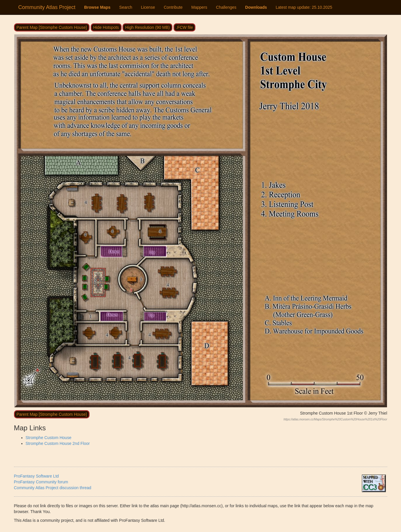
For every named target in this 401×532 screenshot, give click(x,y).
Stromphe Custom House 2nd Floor (58, 443)
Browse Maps (97, 7)
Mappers (199, 7)
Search (126, 7)
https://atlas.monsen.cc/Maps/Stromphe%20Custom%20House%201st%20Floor (335, 419)
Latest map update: (304, 7)
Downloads (256, 7)
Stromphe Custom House (49, 438)
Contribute (173, 7)
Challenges (226, 7)
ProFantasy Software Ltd (36, 476)
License (148, 7)
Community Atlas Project (47, 7)
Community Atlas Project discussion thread (53, 488)
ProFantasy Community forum (41, 482)
